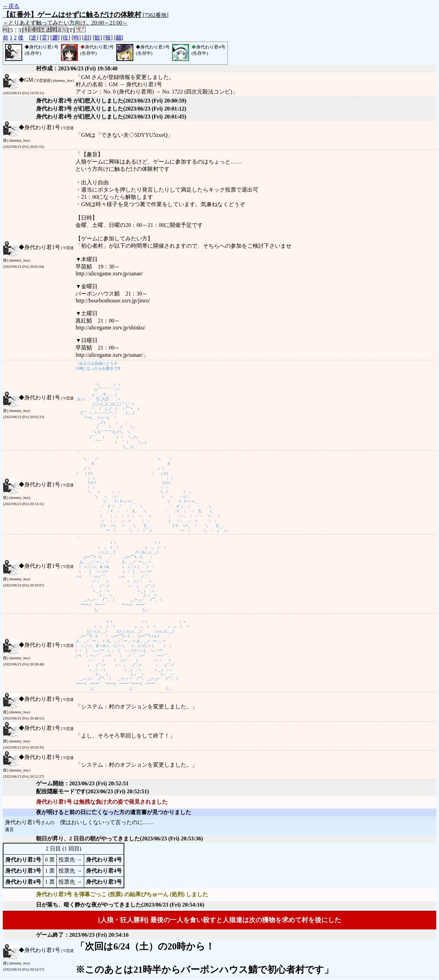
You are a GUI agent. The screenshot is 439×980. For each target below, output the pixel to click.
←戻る (11, 6)
